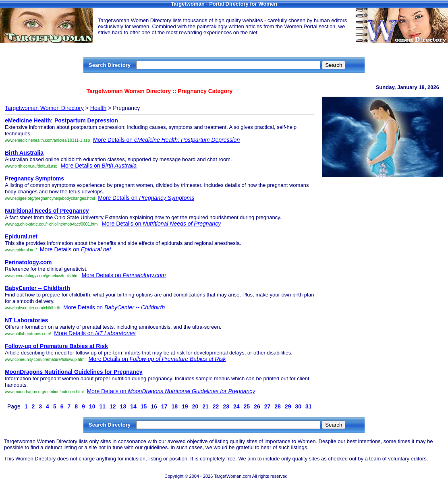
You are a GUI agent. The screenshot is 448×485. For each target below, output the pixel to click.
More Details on (166, 140)
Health (98, 108)
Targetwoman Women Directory (44, 108)
